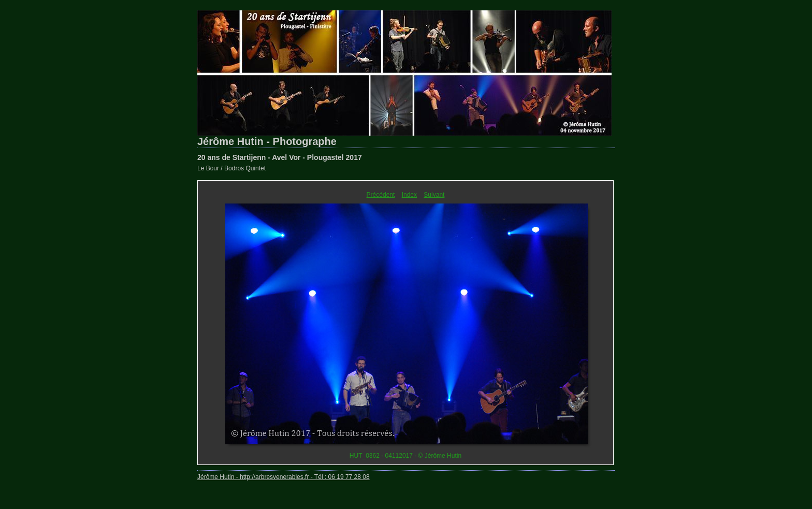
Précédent (381, 195)
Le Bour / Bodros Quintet (231, 168)
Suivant (434, 195)
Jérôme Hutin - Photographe (267, 141)
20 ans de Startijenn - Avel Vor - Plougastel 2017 (280, 157)
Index (409, 195)
